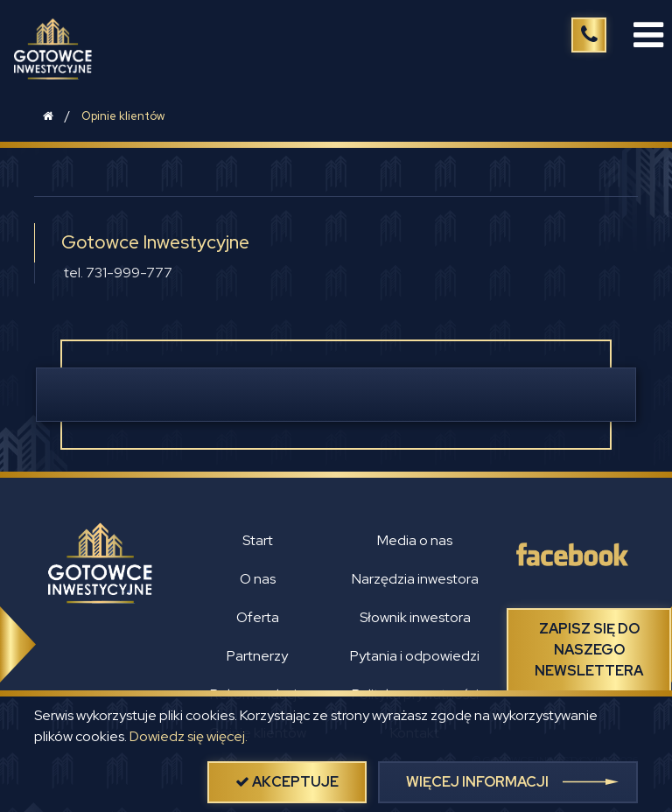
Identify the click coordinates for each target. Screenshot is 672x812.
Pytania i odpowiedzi (415, 656)
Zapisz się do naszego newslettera (589, 650)
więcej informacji (477, 782)
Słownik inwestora (415, 617)
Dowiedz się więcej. (189, 736)
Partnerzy (257, 656)
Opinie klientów (123, 116)
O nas (258, 579)
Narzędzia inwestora (415, 579)
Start (258, 540)
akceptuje (287, 782)
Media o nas (415, 540)
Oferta (258, 617)
